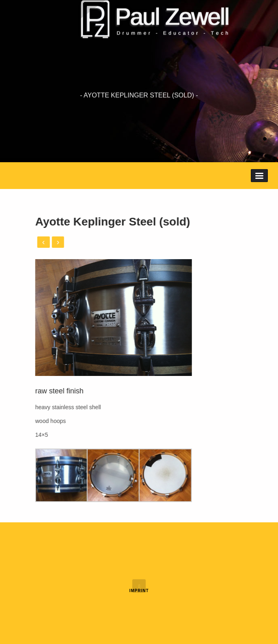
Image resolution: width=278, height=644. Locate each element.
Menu (259, 176)
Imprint (139, 591)
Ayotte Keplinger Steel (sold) (89, 222)
